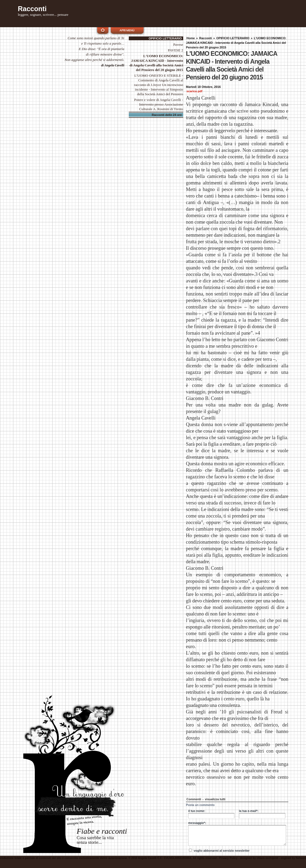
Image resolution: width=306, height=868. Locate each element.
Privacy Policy (228, 858)
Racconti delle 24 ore (167, 115)
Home (191, 38)
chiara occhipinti (267, 858)
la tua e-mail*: (249, 811)
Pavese (178, 44)
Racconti (206, 38)
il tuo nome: (197, 811)
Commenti (194, 799)
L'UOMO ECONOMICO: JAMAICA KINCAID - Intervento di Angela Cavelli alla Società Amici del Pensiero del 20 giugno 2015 (236, 43)
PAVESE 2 (176, 50)
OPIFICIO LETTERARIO (233, 38)
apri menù (127, 30)
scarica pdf (194, 91)
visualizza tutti (215, 799)
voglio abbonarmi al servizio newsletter (221, 851)
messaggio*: (197, 823)
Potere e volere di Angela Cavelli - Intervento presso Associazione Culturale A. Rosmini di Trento (159, 104)
